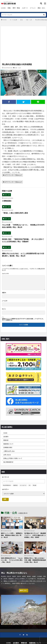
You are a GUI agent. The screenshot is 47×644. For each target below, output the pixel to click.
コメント (5, 274)
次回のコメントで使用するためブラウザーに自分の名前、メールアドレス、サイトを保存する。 (23, 319)
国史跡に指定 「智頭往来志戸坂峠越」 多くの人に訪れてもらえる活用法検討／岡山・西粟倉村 (23, 240)
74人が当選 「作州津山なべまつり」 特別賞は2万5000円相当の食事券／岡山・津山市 (23, 226)
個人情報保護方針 (8, 462)
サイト (4, 309)
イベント (33, 8)
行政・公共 (29, 20)
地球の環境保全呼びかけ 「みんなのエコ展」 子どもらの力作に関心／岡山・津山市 (12, 560)
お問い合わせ (7, 455)
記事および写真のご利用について (13, 458)
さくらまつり (23, 485)
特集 (9, 8)
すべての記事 (13, 20)
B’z (30, 485)
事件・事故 (16, 8)
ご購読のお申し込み (9, 451)
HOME (3, 8)
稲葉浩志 (15, 485)
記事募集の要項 (8, 447)
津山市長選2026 (7, 485)
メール (5, 301)
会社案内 (6, 437)
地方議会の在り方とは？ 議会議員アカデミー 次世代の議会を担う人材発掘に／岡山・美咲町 (35, 535)
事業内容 (6, 440)
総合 (22, 20)
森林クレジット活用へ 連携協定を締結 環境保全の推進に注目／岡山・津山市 (12, 535)
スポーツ (25, 8)
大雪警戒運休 (7, 201)
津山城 (34, 485)
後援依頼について (8, 444)
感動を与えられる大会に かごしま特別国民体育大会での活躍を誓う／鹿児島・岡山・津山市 (23, 255)
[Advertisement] (23, 35)
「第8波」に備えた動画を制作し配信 (15, 213)
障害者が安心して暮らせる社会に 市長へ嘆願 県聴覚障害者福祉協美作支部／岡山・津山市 (35, 560)
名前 (4, 293)
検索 (5, 499)
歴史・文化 (41, 8)
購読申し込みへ (23, 590)
